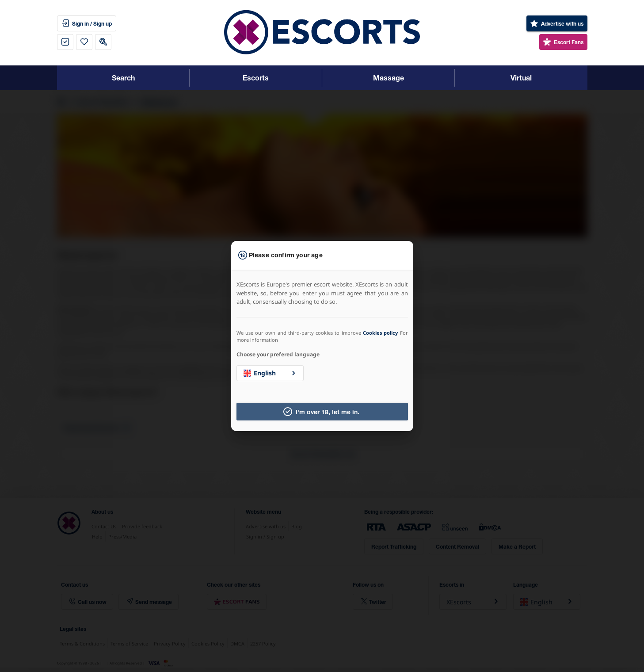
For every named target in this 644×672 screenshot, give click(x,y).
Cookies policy (380, 333)
